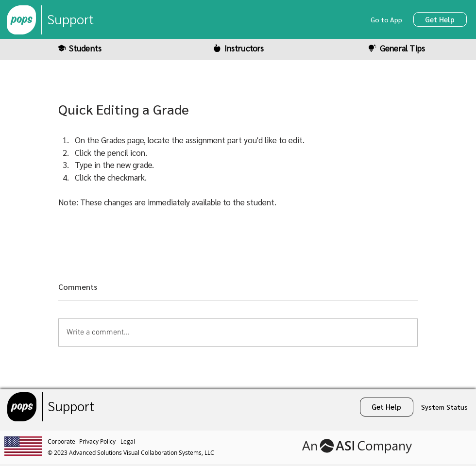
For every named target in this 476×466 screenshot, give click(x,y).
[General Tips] (396, 48)
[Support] (70, 20)
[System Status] (445, 407)
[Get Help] (440, 19)
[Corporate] (63, 441)
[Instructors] (238, 48)
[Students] (79, 48)
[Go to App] (387, 19)
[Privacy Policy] (100, 441)
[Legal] (129, 441)
